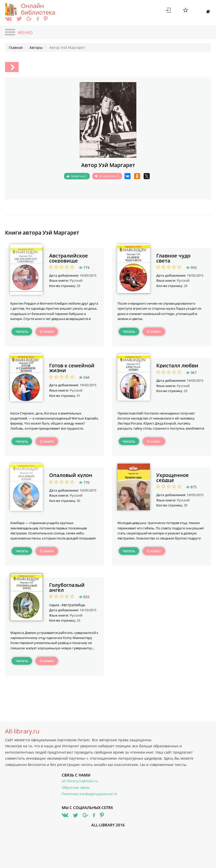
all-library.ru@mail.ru (80, 781)
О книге (47, 331)
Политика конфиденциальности (89, 794)
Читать (22, 331)
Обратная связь (76, 787)
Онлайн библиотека (38, 9)
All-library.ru (22, 731)
